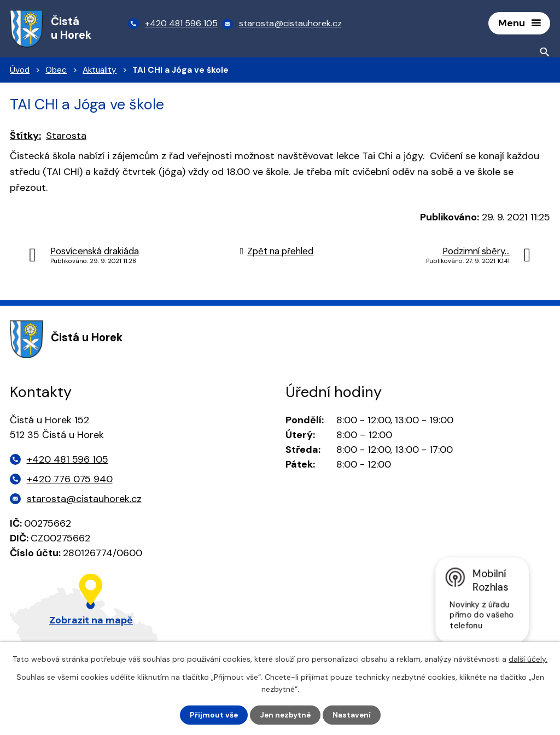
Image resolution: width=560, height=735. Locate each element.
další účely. (528, 658)
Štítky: (25, 137)
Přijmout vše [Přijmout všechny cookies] (212, 715)
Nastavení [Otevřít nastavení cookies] (353, 715)
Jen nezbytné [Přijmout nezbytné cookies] (285, 715)
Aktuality (100, 72)
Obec (56, 72)
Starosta (66, 137)
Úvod (20, 72)
